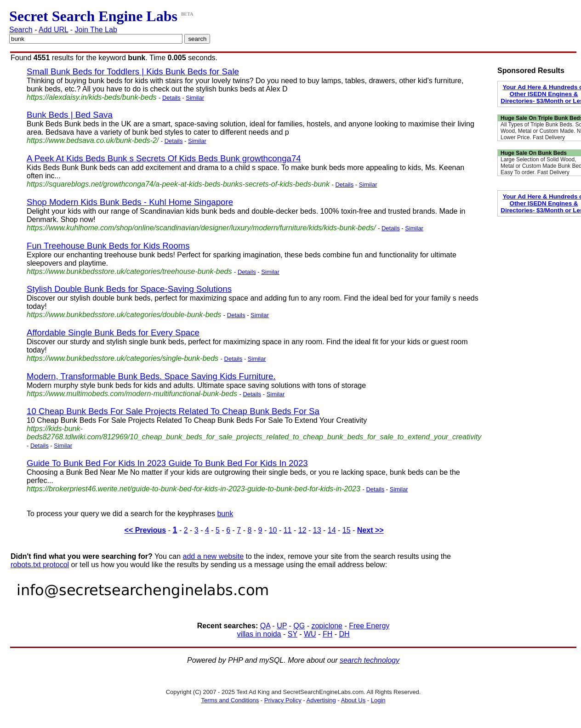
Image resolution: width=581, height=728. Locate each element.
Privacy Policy (283, 700)
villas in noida (259, 634)
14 (332, 530)
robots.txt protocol (40, 565)
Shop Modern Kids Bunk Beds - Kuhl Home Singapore (130, 202)
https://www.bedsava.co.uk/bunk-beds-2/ (93, 140)
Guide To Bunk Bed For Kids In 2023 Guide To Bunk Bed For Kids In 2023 (167, 463)
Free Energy (369, 626)
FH (328, 634)
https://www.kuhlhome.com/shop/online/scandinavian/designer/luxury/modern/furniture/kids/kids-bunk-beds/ (201, 228)
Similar (195, 98)
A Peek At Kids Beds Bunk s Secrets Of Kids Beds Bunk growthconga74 (164, 158)
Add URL (53, 30)
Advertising (321, 700)
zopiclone (327, 626)
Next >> (370, 530)
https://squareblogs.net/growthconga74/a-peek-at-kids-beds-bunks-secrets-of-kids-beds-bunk (178, 184)
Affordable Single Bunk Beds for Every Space (113, 333)
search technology (370, 660)
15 (347, 530)
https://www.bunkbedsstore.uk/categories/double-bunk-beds (124, 315)
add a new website (214, 556)
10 (273, 530)
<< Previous (145, 530)
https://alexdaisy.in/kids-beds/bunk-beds (92, 97)
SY (293, 634)
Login (378, 700)
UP (282, 626)
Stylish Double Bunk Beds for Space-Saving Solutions (129, 289)
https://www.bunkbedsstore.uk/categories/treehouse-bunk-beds (129, 271)
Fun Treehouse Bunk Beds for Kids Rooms (108, 246)
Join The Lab (96, 30)
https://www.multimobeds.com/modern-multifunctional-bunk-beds (132, 394)
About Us (353, 700)
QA (265, 626)
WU (310, 634)
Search (21, 30)
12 (302, 530)
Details (171, 98)
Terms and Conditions (230, 700)
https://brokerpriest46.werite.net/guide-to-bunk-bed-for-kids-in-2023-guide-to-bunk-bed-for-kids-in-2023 (194, 489)
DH (344, 634)
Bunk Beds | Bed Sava (70, 115)
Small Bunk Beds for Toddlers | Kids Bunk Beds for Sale (133, 71)
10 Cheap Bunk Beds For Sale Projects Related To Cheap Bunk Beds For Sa (173, 411)
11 (288, 530)
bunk (225, 514)
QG (299, 626)
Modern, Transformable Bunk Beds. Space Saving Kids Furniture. (151, 376)
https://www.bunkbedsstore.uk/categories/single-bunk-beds (122, 358)
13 (317, 530)
